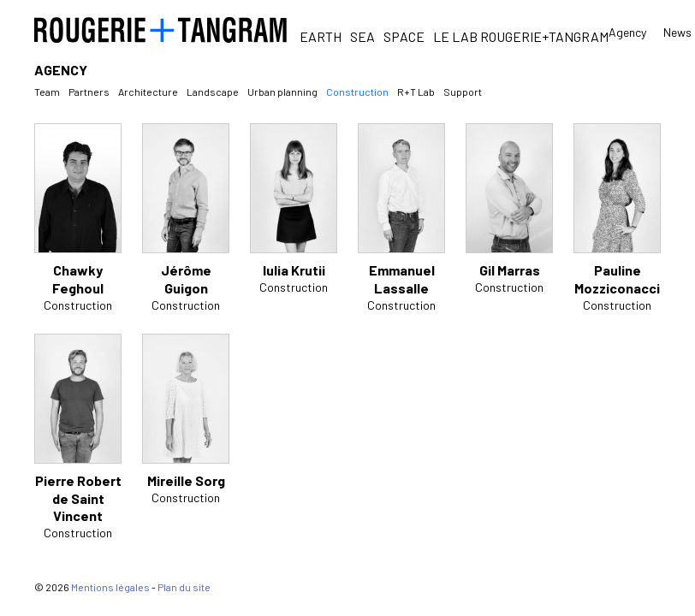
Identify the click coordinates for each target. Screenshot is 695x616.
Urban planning (282, 92)
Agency (627, 32)
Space (404, 36)
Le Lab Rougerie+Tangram (521, 36)
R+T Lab (416, 92)
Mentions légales (110, 587)
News (677, 33)
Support (463, 92)
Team (47, 92)
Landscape (213, 92)
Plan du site (184, 587)
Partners (89, 92)
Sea (362, 36)
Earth (321, 36)
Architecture (148, 92)
